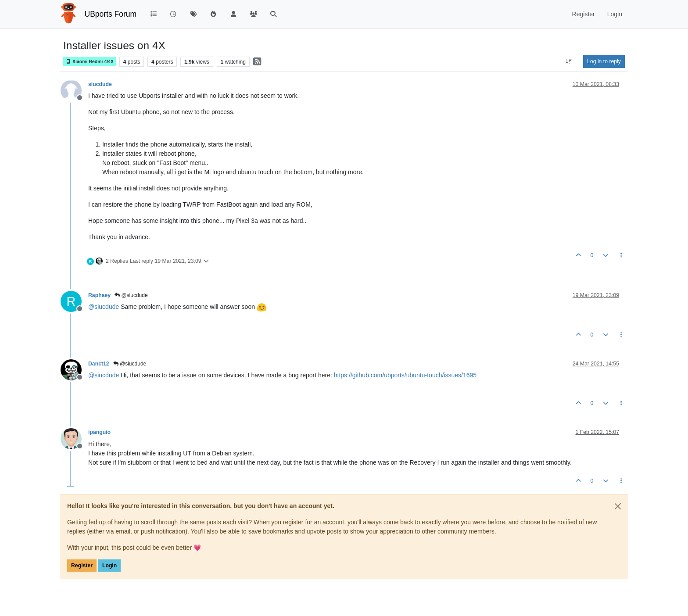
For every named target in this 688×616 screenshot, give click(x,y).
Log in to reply (604, 61)
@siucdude (131, 295)
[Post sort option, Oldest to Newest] (569, 61)
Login (109, 566)
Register (82, 566)
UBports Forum (111, 14)
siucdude (100, 84)
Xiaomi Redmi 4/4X (90, 62)
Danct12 (99, 364)
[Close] (618, 506)
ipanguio (99, 432)
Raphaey (99, 295)
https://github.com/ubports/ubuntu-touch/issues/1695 (405, 375)
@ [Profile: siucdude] (104, 307)
